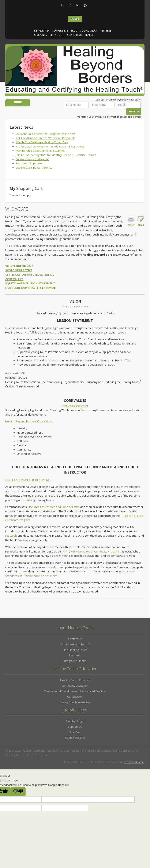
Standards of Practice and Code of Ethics (54, 507)
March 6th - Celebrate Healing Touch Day (42, 142)
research (11, 536)
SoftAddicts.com (134, 762)
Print (131, 221)
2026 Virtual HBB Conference (34, 168)
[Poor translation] (18, 792)
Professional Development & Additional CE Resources (50, 146)
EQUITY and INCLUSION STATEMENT (30, 283)
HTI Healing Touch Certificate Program (95, 551)
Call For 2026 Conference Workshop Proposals (46, 138)
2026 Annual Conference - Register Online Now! (46, 134)
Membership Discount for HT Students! (41, 151)
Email (141, 221)
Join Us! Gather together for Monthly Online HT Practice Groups (56, 155)
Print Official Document (75, 307)
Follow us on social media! (32, 159)
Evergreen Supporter (29, 163)
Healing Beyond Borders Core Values (29, 421)
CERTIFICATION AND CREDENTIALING (28, 480)
